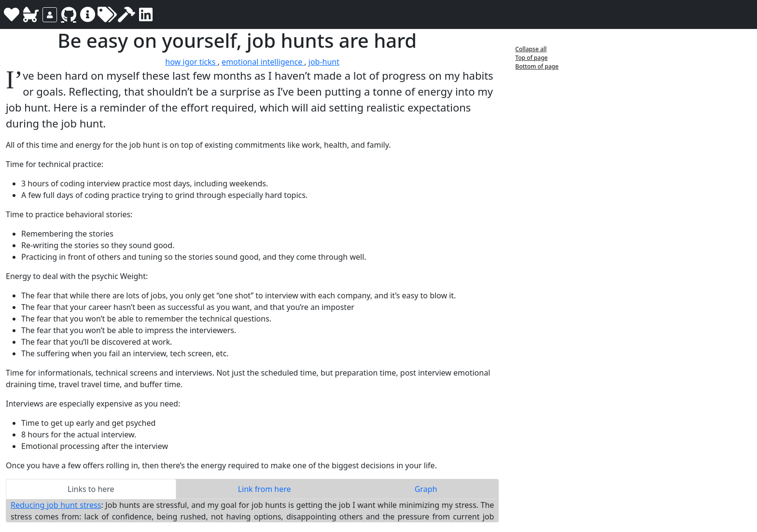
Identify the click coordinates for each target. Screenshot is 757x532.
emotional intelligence (263, 62)
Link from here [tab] (265, 489)
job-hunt (324, 62)
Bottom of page (537, 66)
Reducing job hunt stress (56, 505)
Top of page (531, 58)
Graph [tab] (426, 489)
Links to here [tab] (91, 489)
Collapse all (531, 49)
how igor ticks (191, 62)
